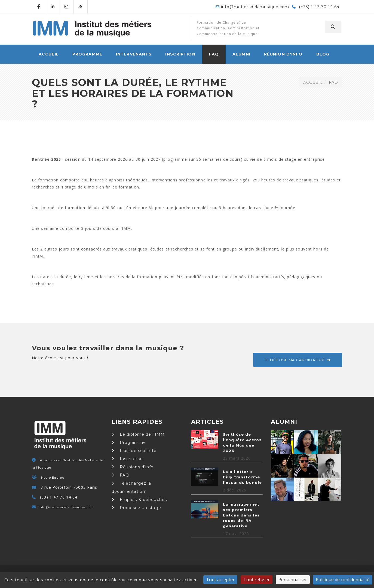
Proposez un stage (136, 508)
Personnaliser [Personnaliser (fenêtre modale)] (293, 580)
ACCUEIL (49, 54)
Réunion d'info (283, 54)
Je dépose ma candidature (298, 360)
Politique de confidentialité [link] (343, 580)
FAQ (214, 54)
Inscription (180, 54)
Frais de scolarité (134, 451)
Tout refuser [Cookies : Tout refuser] (257, 580)
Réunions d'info (133, 467)
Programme (87, 54)
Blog (323, 54)
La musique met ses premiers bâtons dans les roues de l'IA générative (241, 515)
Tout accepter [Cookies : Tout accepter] (220, 580)
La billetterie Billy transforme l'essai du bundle (242, 477)
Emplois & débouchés (139, 500)
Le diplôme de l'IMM (138, 434)
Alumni (241, 54)
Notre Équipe (53, 478)
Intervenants (134, 54)
